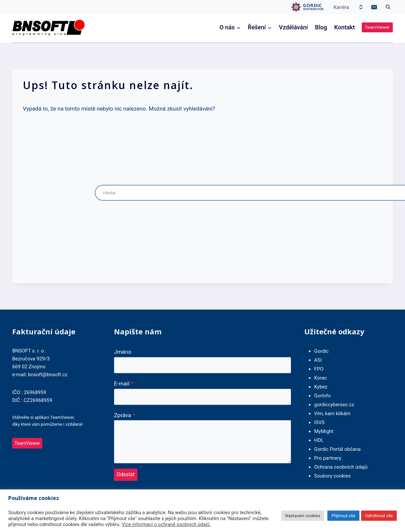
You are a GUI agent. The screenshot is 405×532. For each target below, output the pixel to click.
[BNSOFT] (49, 28)
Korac (321, 378)
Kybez (321, 387)
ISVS (319, 422)
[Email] (374, 7)
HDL (319, 440)
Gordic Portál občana (337, 449)
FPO (319, 369)
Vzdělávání (293, 27)
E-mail (124, 383)
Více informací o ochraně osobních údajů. (166, 524)
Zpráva (125, 415)
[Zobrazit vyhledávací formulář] (388, 7)
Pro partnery (328, 458)
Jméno (123, 352)
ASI (318, 360)
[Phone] (361, 7)
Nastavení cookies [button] (303, 516)
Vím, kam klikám (332, 414)
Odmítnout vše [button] (379, 516)
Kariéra (341, 7)
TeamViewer (377, 27)
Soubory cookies (332, 476)
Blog (321, 27)
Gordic (321, 351)
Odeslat (126, 474)
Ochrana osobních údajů (341, 467)
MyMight (324, 431)
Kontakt (345, 27)
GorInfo (322, 396)
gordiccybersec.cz (334, 405)
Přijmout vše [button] (343, 516)
